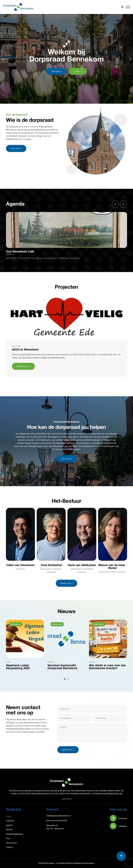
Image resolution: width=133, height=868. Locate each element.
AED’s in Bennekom (25, 350)
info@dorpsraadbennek (56, 816)
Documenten (12, 843)
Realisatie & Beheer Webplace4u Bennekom (76, 863)
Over (8, 838)
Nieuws (9, 829)
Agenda (9, 825)
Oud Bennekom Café (20, 252)
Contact (9, 847)
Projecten (10, 821)
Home (9, 816)
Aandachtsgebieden (15, 834)
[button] (128, 7)
